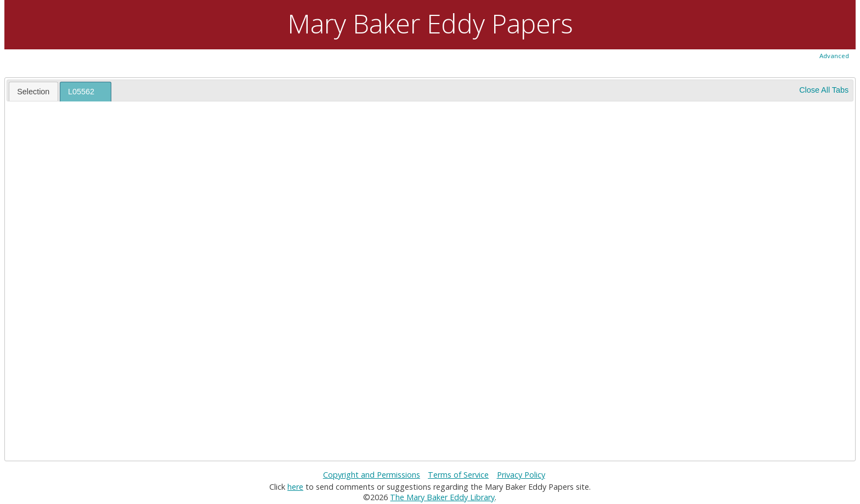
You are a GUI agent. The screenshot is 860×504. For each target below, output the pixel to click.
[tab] (33, 91)
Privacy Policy (521, 475)
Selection (33, 92)
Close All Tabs (824, 90)
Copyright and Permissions (372, 475)
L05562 (81, 92)
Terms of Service (458, 475)
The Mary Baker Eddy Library (442, 497)
